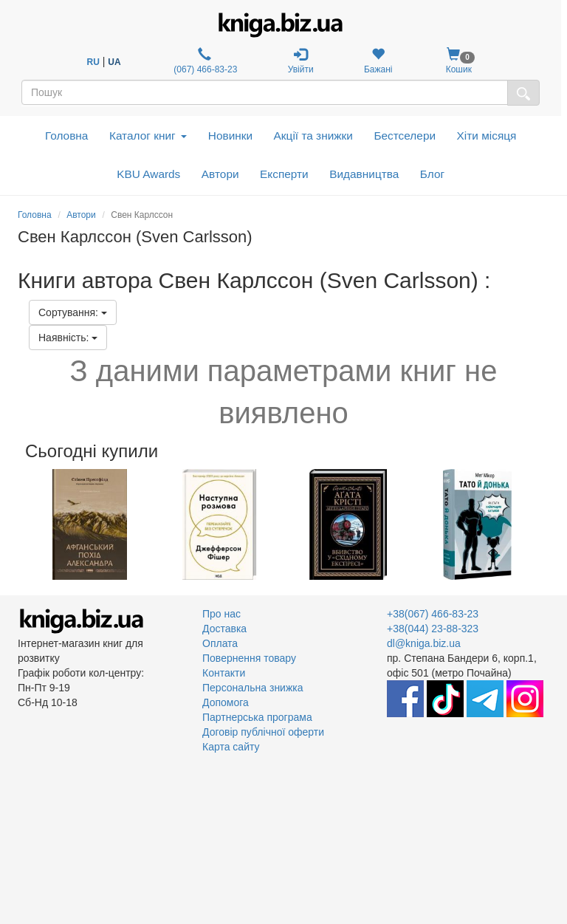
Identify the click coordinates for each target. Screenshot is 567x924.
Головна (66, 136)
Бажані (378, 61)
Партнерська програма (257, 717)
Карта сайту (231, 747)
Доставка (224, 629)
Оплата (220, 643)
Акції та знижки (313, 136)
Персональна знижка (253, 688)
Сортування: (73, 312)
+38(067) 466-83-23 (433, 614)
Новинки (230, 136)
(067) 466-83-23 (204, 61)
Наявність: (68, 338)
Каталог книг (148, 136)
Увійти (301, 61)
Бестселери (405, 136)
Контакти (224, 673)
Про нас (221, 614)
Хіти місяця (487, 136)
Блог (432, 174)
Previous (20, 524)
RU (93, 62)
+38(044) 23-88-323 (433, 629)
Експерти (284, 174)
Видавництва (364, 174)
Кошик (459, 61)
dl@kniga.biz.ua (424, 643)
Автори (220, 174)
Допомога (226, 702)
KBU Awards (148, 174)
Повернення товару (249, 658)
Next (547, 524)
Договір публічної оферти (263, 732)
